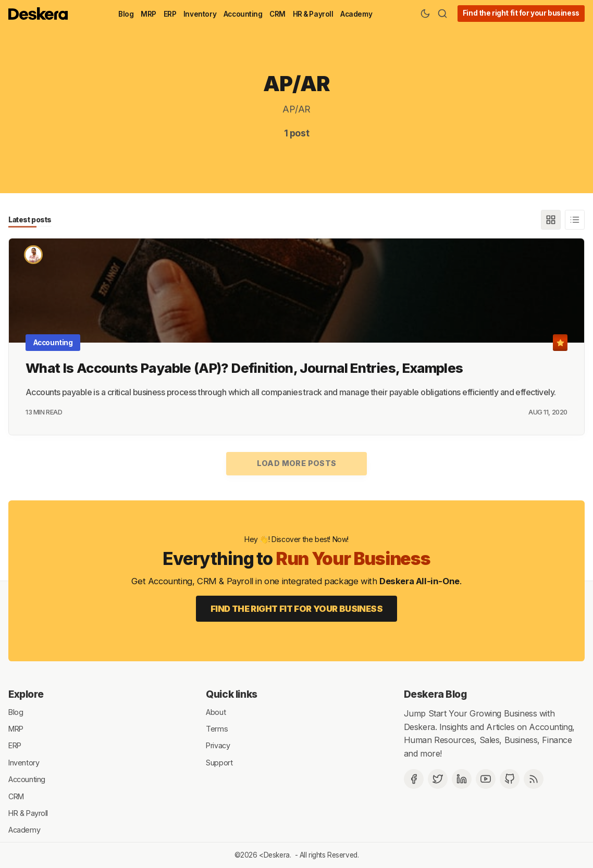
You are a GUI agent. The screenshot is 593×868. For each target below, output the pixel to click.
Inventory (200, 14)
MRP (149, 14)
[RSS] (534, 779)
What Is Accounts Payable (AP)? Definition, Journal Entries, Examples (244, 368)
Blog (126, 14)
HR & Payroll (313, 14)
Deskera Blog (435, 694)
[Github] (510, 779)
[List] (575, 220)
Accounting (243, 14)
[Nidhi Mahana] (33, 255)
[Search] (442, 14)
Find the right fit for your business (521, 13)
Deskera (277, 855)
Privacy (218, 745)
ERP (170, 14)
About (216, 712)
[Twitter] (438, 779)
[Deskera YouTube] (486, 779)
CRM (277, 14)
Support (219, 762)
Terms (217, 729)
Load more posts (297, 463)
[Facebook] (414, 779)
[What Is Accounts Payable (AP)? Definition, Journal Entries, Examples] (296, 291)
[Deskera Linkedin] (462, 779)
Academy (356, 14)
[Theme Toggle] (425, 14)
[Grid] (551, 220)
